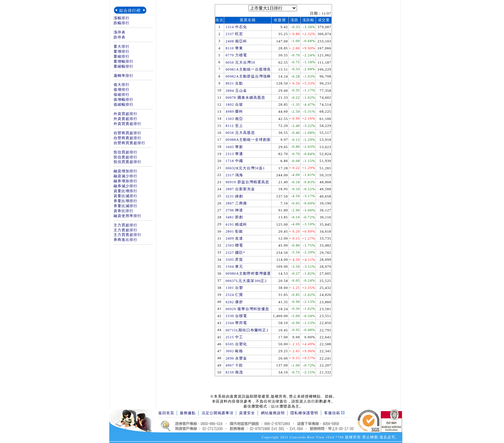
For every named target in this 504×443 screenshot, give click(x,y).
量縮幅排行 (124, 66)
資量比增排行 (126, 191)
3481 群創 (234, 217)
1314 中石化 (236, 27)
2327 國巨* (235, 253)
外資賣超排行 (126, 119)
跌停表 (120, 37)
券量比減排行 (126, 206)
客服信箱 (334, 413)
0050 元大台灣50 (240, 62)
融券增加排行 (126, 181)
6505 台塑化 (236, 344)
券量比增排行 (126, 201)
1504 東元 (234, 267)
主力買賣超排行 (127, 235)
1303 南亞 (234, 119)
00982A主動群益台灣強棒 (248, 76)
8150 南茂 (234, 372)
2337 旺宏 (234, 34)
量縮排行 (122, 56)
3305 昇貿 (234, 260)
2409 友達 (234, 238)
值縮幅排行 (124, 105)
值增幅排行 (124, 100)
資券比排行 (124, 211)
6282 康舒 (234, 302)
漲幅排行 (122, 18)
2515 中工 (234, 337)
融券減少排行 (126, 186)
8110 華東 (234, 48)
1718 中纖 (234, 161)
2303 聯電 (234, 245)
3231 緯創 (234, 196)
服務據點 (188, 413)
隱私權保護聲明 (304, 413)
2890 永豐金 (236, 358)
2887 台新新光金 (240, 189)
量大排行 (122, 47)
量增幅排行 (124, 61)
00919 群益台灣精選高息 (247, 182)
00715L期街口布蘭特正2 (247, 330)
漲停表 (120, 32)
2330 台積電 (236, 316)
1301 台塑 (234, 288)
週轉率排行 (124, 76)
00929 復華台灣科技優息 (247, 309)
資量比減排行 (126, 196)
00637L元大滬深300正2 (246, 281)
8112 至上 (234, 126)
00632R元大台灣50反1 (245, 168)
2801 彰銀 (234, 231)
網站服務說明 (273, 413)
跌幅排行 (122, 23)
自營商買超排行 (127, 133)
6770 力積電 (236, 55)
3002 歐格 (234, 351)
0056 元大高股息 (240, 133)
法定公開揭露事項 (218, 413)
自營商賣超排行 (127, 138)
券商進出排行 (126, 240)
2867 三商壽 (236, 203)
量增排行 (122, 52)
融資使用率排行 (127, 216)
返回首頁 (166, 413)
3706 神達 (234, 210)
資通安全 (247, 413)
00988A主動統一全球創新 (248, 140)
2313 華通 (234, 154)
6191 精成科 (236, 224)
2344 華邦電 (236, 323)
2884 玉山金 (236, 91)
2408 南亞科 (236, 41)
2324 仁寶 (234, 295)
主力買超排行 (126, 225)
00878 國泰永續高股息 (245, 98)
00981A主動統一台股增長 (248, 69)
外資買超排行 (126, 114)
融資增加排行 (126, 171)
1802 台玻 (234, 105)
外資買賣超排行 (127, 124)
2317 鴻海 (234, 175)
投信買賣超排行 (127, 162)
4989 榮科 (234, 111)
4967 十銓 (234, 365)
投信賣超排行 (126, 157)
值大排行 (122, 85)
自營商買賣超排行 (129, 143)
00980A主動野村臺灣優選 (248, 274)
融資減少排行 (126, 176)
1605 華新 (234, 147)
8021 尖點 (234, 83)
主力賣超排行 (126, 230)
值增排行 (122, 90)
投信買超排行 (126, 152)
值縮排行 (122, 95)
